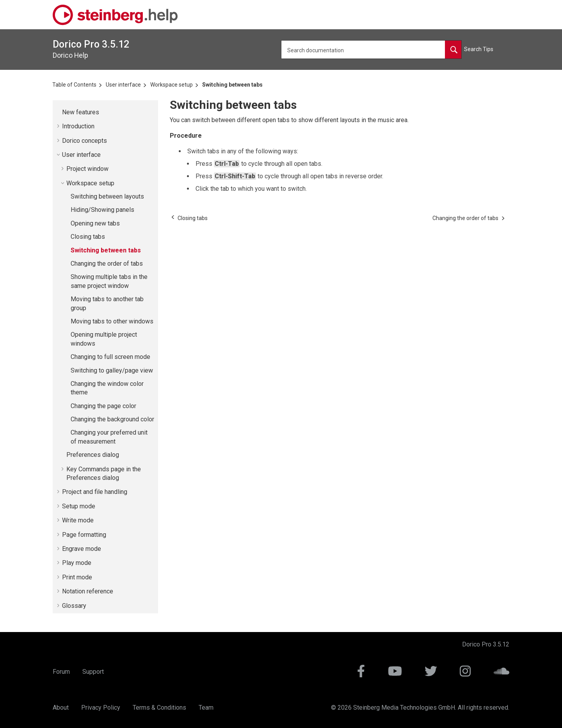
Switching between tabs (232, 85)
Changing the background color (112, 419)
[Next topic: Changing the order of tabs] (465, 218)
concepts (84, 141)
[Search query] (371, 50)
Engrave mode (82, 549)
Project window (87, 169)
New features (81, 112)
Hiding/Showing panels (102, 210)
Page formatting (84, 535)
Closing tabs (88, 237)
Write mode (78, 520)
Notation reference (88, 591)
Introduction (78, 126)
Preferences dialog (93, 455)
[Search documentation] (453, 50)
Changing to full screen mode (110, 357)
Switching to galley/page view (112, 370)
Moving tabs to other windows (112, 321)
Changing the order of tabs (107, 264)
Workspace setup (172, 85)
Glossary (74, 606)
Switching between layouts (107, 196)
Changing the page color (103, 406)
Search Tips (479, 49)
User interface (123, 85)
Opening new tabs (95, 223)
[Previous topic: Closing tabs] (193, 218)
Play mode (77, 563)
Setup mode (79, 506)
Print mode (77, 577)
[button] (59, 112)
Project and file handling (95, 492)
